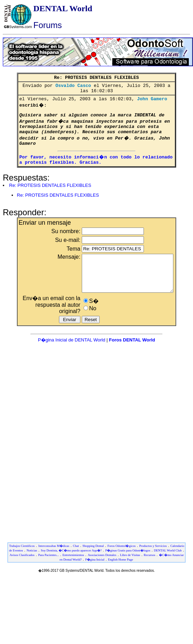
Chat (76, 563)
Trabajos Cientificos (22, 563)
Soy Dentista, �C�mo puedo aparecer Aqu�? (71, 567)
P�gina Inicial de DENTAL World (72, 357)
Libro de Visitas (130, 572)
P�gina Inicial (95, 576)
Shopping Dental (93, 563)
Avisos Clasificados (22, 572)
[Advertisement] (95, 441)
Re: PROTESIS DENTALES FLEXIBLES (50, 195)
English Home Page (121, 576)
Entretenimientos (73, 572)
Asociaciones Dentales (102, 572)
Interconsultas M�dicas (54, 563)
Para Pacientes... (49, 572)
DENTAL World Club (168, 567)
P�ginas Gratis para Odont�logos (128, 567)
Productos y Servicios (153, 563)
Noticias (32, 567)
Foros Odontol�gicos (121, 563)
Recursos (150, 572)
